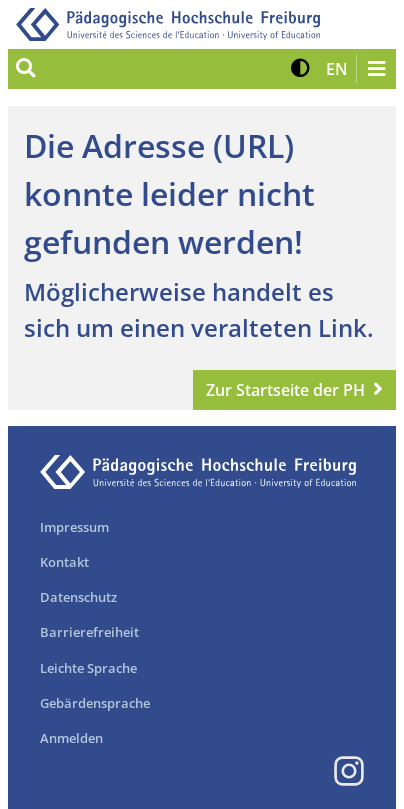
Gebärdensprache (95, 703)
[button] (300, 69)
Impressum (74, 527)
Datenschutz (78, 597)
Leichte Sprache (88, 668)
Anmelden (71, 738)
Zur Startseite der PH (285, 390)
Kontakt (64, 562)
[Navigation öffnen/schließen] (376, 69)
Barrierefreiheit (89, 632)
